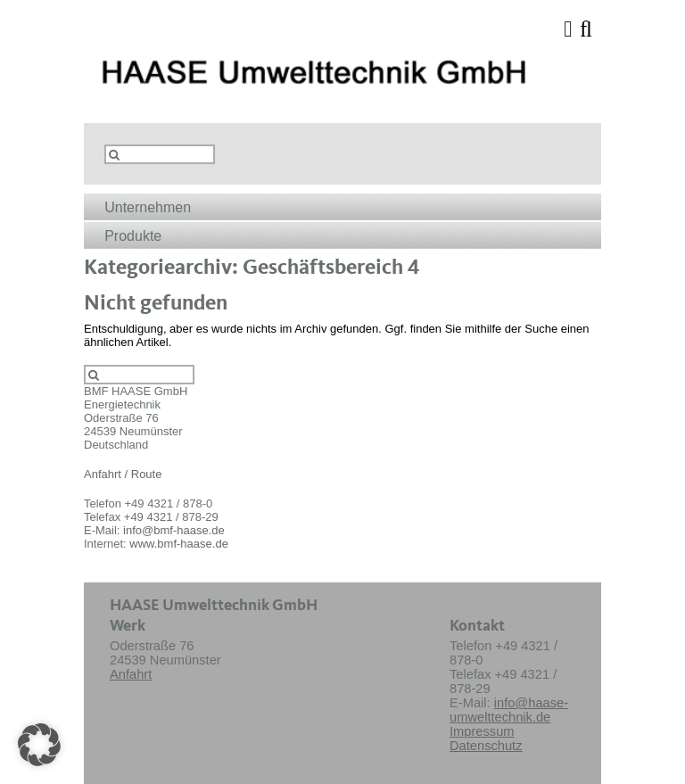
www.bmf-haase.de (179, 544)
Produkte (133, 236)
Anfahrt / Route (123, 474)
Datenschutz (486, 746)
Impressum (482, 731)
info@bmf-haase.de (174, 530)
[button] (39, 745)
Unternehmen (148, 207)
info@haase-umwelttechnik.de (509, 710)
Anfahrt (131, 674)
